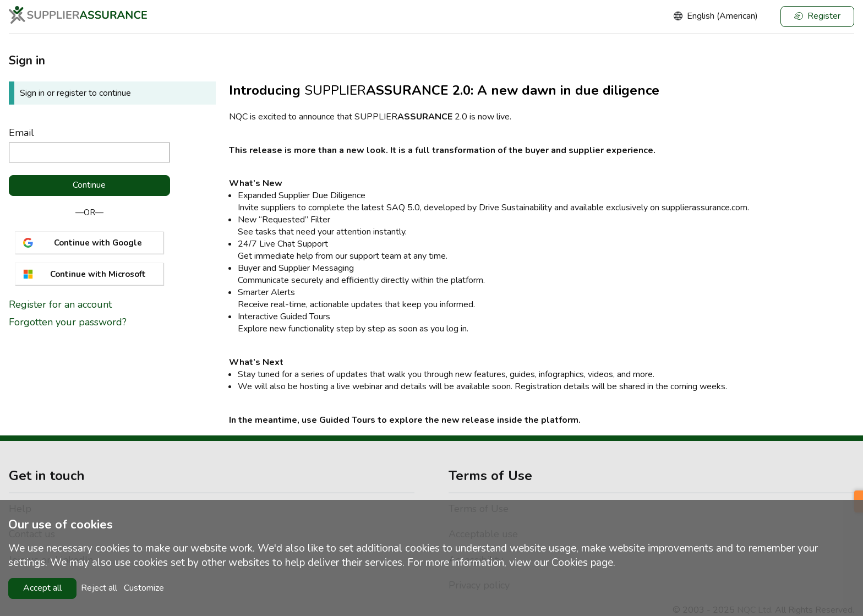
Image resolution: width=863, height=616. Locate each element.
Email (21, 133)
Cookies (570, 563)
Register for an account (60, 305)
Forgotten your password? (68, 322)
